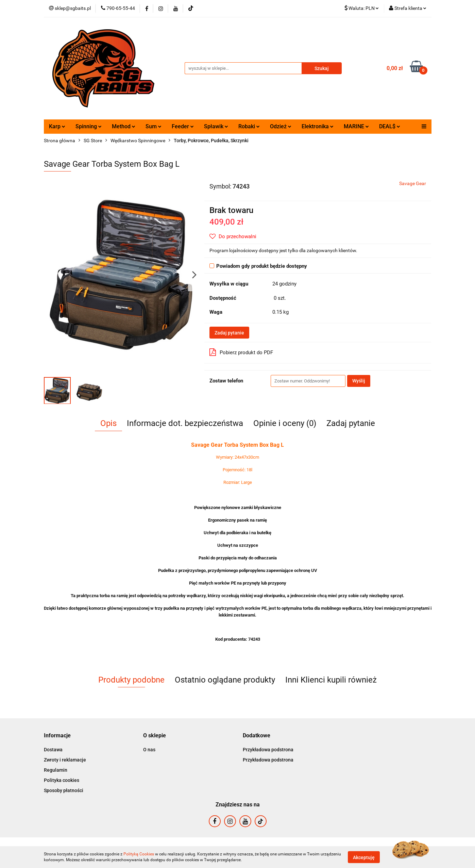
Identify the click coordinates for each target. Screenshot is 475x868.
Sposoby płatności (64, 790)
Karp (57, 126)
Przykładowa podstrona (268, 750)
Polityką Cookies (139, 854)
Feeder (183, 126)
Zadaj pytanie (229, 333)
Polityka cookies (62, 780)
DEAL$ (390, 126)
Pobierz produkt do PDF (241, 352)
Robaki (249, 126)
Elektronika (318, 126)
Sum (154, 126)
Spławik (216, 126)
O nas (149, 750)
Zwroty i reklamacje (65, 760)
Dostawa (53, 750)
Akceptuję (364, 857)
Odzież (281, 126)
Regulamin (56, 770)
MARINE (356, 126)
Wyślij (359, 381)
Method (124, 126)
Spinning (89, 126)
